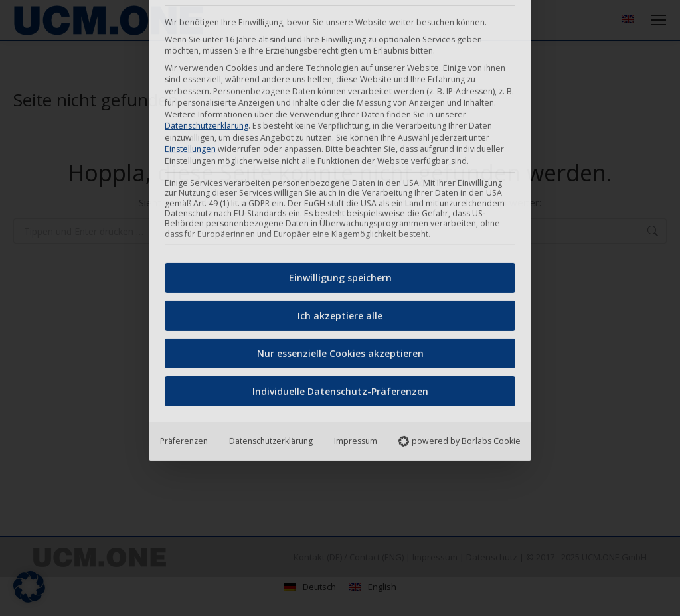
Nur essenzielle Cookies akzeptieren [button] (340, 200)
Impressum (356, 288)
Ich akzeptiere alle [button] (340, 162)
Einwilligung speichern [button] (340, 124)
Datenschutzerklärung (271, 288)
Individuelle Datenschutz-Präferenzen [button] (340, 238)
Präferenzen (184, 288)
